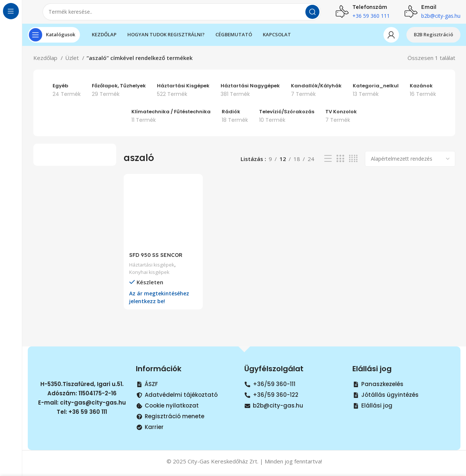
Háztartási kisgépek (153, 269)
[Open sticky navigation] (54, 41)
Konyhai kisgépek (150, 276)
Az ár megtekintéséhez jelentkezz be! (161, 301)
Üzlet (73, 64)
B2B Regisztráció (433, 40)
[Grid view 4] (353, 165)
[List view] (328, 165)
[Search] (182, 15)
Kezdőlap (46, 64)
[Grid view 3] (340, 165)
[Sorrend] (410, 165)
